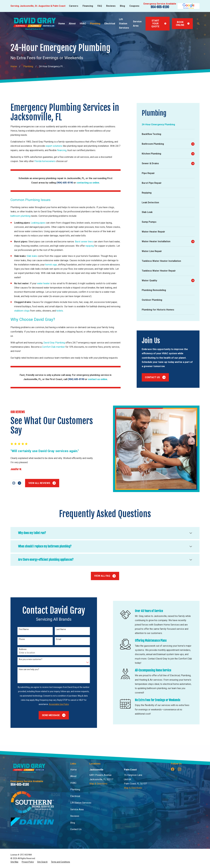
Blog (122, 6)
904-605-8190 (160, 7)
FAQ (100, 6)
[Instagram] (179, 769)
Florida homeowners (45, 161)
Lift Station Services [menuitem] (124, 24)
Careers (74, 6)
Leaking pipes (38, 223)
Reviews (111, 6)
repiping (90, 246)
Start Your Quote (159, 24)
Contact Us (155, 377)
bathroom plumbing (20, 216)
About (73, 776)
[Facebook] (173, 769)
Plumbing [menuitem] (95, 24)
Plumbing (75, 789)
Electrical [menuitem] (110, 24)
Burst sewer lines (84, 242)
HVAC (73, 783)
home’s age (51, 265)
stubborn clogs (22, 311)
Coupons (134, 6)
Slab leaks (32, 256)
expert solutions (54, 146)
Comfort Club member (53, 347)
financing (62, 150)
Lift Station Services (81, 803)
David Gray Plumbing (54, 343)
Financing (88, 6)
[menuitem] (168, 125)
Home (73, 770)
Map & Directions (98, 784)
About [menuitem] (72, 24)
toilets (60, 311)
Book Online (183, 24)
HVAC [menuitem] (83, 24)
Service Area (77, 809)
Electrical (75, 796)
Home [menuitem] (62, 24)
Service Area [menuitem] (137, 24)
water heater (43, 283)
